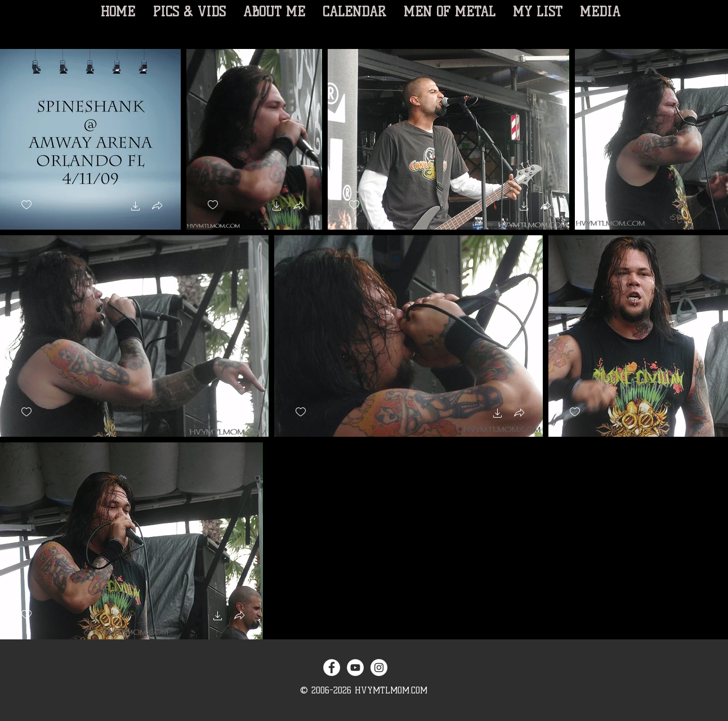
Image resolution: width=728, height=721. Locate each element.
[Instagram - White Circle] (379, 668)
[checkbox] (26, 205)
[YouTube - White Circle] (355, 668)
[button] (136, 207)
